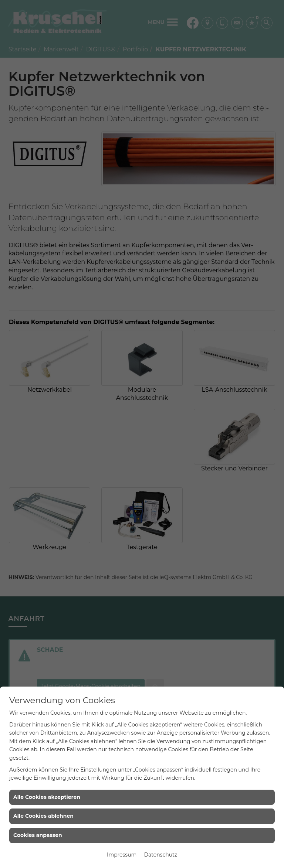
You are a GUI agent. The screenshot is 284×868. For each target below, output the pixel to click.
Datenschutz (160, 855)
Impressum (122, 855)
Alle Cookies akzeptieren (47, 797)
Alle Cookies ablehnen (43, 816)
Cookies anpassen (38, 835)
